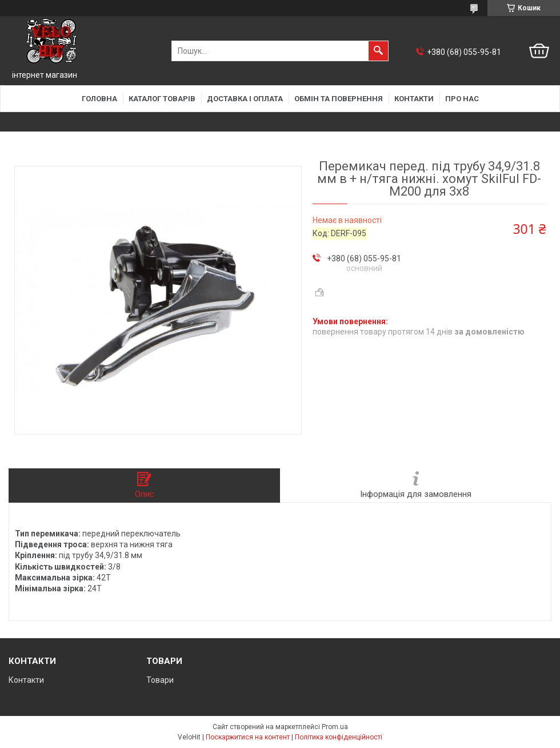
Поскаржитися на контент (248, 737)
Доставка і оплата (245, 99)
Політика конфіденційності (339, 737)
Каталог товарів (162, 99)
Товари (160, 680)
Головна (99, 99)
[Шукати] (378, 51)
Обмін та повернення (339, 99)
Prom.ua (335, 727)
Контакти (414, 99)
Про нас (462, 99)
